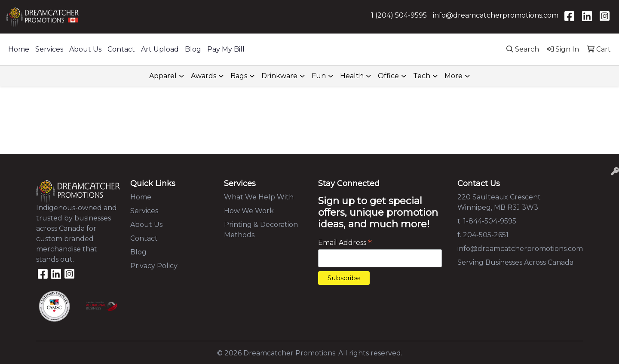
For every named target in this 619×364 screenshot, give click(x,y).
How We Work (249, 211)
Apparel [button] (163, 76)
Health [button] (352, 76)
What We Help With (259, 197)
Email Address (345, 243)
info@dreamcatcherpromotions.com (496, 15)
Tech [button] (422, 76)
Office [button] (388, 76)
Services (49, 49)
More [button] (454, 76)
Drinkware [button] (279, 76)
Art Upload (160, 49)
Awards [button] (204, 76)
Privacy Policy (154, 266)
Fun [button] (319, 76)
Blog (193, 49)
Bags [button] (239, 76)
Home (19, 49)
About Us (85, 49)
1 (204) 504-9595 (399, 15)
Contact (121, 49)
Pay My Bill (226, 49)
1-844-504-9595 (490, 221)
